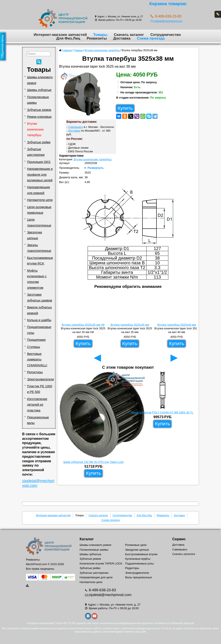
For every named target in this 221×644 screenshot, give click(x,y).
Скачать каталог (129, 35)
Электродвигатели (40, 379)
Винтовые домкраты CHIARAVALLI (37, 359)
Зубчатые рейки (39, 142)
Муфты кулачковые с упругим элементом (37, 279)
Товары (100, 35)
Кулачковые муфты (138, 559)
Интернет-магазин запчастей (60, 35)
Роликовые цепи (136, 545)
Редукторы (35, 372)
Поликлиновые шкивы (38, 100)
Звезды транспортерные (39, 248)
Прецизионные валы (38, 420)
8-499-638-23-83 (102, 590)
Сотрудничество (166, 35)
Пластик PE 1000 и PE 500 (39, 389)
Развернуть (96, 168)
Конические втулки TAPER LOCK (101, 563)
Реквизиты (97, 38)
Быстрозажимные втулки (141, 554)
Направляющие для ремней (38, 190)
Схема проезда (151, 38)
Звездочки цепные (34, 235)
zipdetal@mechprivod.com (167, 21)
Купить (125, 108)
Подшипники (36, 340)
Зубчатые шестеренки (36, 152)
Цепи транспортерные (39, 222)
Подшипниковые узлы (39, 330)
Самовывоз (76, 127)
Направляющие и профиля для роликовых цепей (40, 175)
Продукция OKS (39, 162)
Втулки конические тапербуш (35, 129)
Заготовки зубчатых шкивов (39, 297)
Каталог (87, 539)
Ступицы (33, 347)
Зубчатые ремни (39, 110)
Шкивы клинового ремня (40, 80)
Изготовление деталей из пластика (37, 405)
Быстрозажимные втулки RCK (40, 261)
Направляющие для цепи (96, 577)
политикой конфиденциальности (141, 628)
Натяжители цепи (40, 200)
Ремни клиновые (39, 117)
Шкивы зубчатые (39, 90)
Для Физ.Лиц (68, 38)
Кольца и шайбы (39, 320)
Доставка (122, 38)
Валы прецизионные (139, 577)
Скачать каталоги (184, 554)
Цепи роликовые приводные (39, 210)
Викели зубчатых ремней (39, 310)
